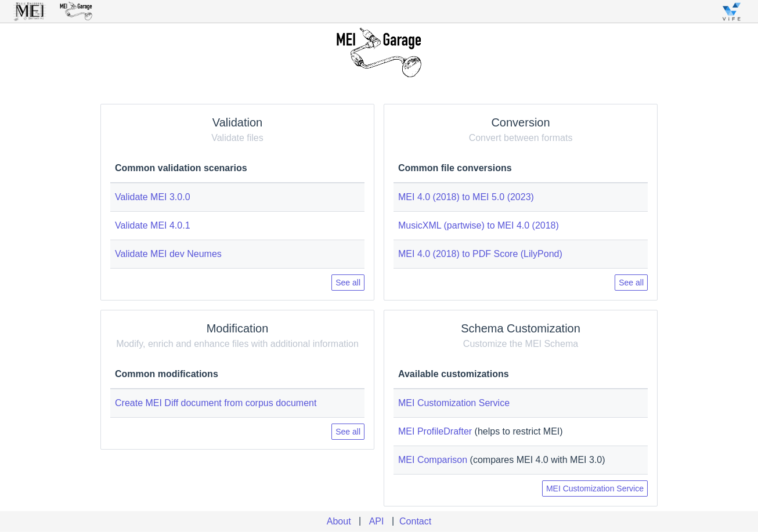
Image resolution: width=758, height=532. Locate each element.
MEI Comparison (433, 460)
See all (348, 283)
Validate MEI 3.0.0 (153, 197)
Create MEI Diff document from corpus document (216, 403)
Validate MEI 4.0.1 (153, 225)
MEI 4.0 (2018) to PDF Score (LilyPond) (480, 254)
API (377, 521)
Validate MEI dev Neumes (168, 254)
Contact (415, 521)
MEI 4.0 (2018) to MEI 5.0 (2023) (466, 197)
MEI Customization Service (454, 403)
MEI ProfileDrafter (435, 431)
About (339, 521)
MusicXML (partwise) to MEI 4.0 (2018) (479, 225)
